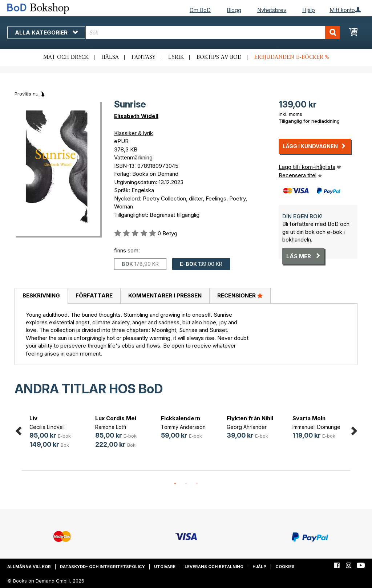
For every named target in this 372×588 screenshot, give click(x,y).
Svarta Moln (309, 418)
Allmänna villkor (29, 567)
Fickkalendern (181, 418)
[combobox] (213, 33)
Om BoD (200, 10)
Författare (94, 295)
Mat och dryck (66, 57)
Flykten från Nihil (250, 418)
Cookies (285, 567)
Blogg (234, 10)
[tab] (41, 296)
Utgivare (165, 567)
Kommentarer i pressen (165, 295)
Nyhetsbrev (272, 10)
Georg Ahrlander (247, 427)
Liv (33, 418)
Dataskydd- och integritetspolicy (102, 567)
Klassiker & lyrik (134, 133)
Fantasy (143, 57)
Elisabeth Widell (136, 116)
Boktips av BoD (219, 57)
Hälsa (110, 57)
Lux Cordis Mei (116, 418)
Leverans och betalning (214, 567)
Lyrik (176, 57)
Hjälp (309, 10)
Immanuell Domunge (316, 427)
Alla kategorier (46, 33)
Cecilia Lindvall (47, 427)
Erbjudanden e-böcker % (292, 57)
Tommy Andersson (183, 427)
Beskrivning (41, 295)
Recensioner (240, 295)
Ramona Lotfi (111, 427)
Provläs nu (27, 94)
